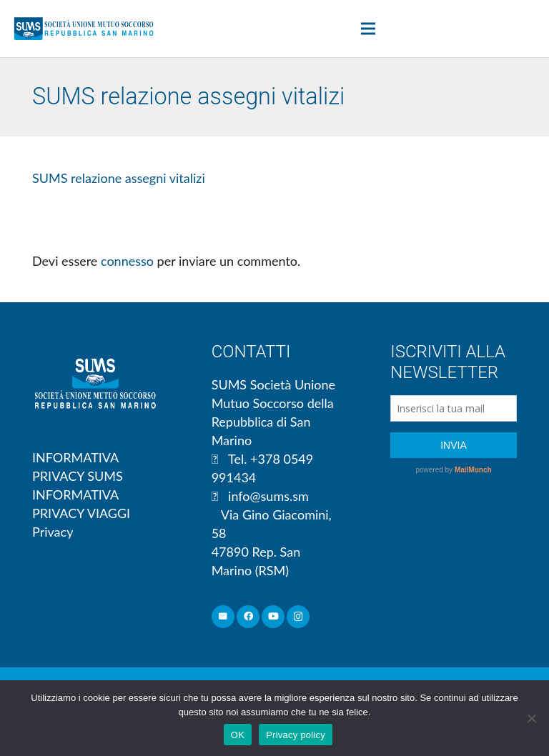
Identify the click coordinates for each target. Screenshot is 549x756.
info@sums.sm (268, 496)
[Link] (84, 29)
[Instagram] (298, 617)
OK (238, 735)
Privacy (53, 532)
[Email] (223, 617)
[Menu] (369, 29)
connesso (127, 261)
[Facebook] (248, 617)
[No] (531, 718)
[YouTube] (273, 617)
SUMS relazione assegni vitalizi (119, 178)
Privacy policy (296, 735)
